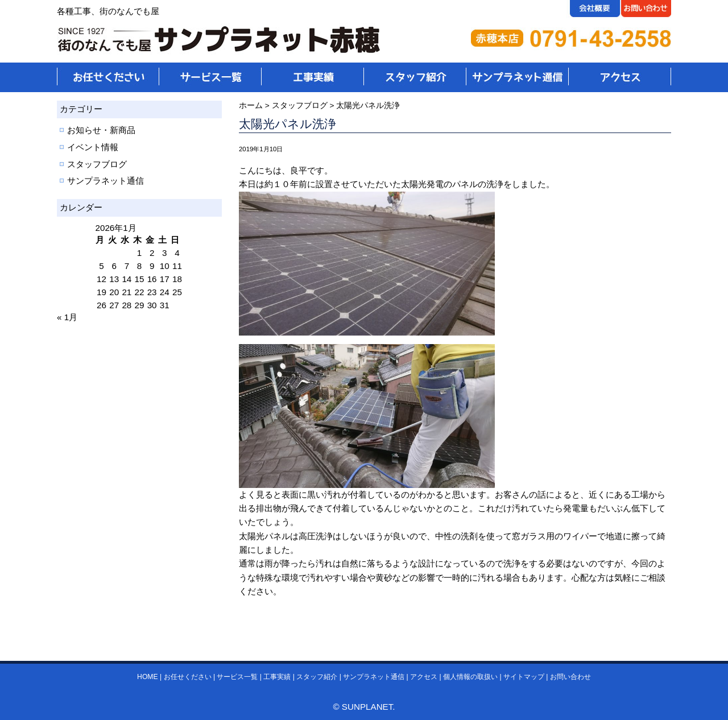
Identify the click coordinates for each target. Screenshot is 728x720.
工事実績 (277, 677)
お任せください (188, 677)
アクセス (424, 677)
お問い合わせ (570, 677)
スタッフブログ (97, 164)
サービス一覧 (237, 677)
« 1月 (67, 317)
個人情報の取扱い (470, 677)
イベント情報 (93, 147)
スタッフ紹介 (317, 677)
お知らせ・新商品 (101, 130)
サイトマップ (524, 677)
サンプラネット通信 (106, 181)
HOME (147, 677)
